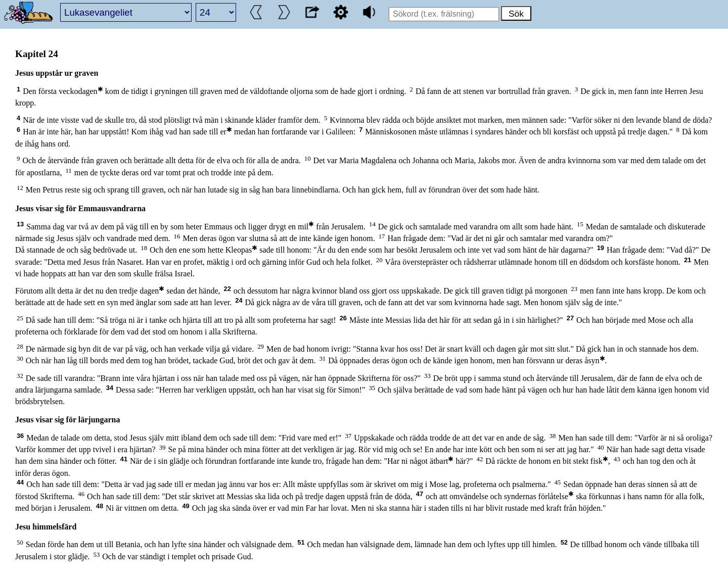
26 (343, 318)
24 (239, 300)
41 (124, 459)
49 (186, 506)
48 (100, 506)
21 (688, 260)
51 (301, 542)
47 (420, 494)
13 (20, 224)
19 (601, 248)
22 (227, 289)
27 (570, 318)
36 (20, 436)
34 (110, 388)
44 (20, 482)
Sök (516, 14)
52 (564, 542)
